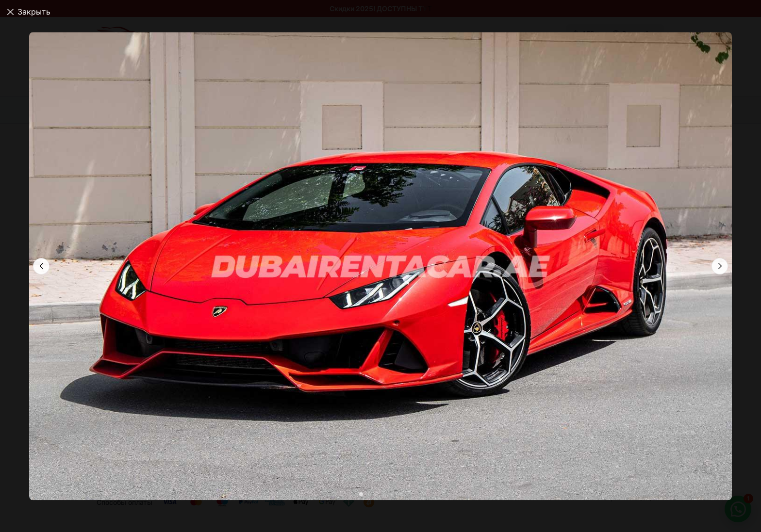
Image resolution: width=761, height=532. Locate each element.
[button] (720, 266)
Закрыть (34, 12)
